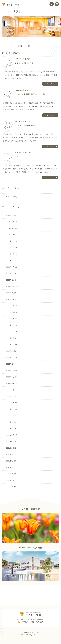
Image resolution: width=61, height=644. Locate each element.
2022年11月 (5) (12, 364)
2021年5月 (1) (11, 467)
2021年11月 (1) (11, 428)
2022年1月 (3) (11, 422)
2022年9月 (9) (11, 377)
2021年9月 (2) (11, 441)
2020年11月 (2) (12, 480)
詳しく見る (50, 84)
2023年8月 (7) (11, 306)
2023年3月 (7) (11, 338)
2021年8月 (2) (11, 448)
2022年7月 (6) (11, 390)
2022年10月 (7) (12, 370)
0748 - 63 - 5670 (32, 622)
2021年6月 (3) (11, 461)
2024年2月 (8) (11, 267)
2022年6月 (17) (12, 396)
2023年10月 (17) (12, 293)
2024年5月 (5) (11, 248)
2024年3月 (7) (11, 260)
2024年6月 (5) (11, 241)
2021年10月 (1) (11, 435)
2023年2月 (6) (11, 344)
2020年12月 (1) (12, 474)
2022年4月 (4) (11, 409)
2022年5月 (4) (11, 403)
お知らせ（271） (12, 197)
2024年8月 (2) (11, 228)
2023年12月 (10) (12, 280)
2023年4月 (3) (11, 332)
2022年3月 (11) (12, 416)
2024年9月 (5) (11, 222)
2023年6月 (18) (12, 319)
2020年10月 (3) (12, 487)
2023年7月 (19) (12, 312)
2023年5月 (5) (11, 325)
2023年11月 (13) (12, 286)
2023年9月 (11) (12, 299)
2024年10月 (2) (12, 215)
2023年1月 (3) (11, 351)
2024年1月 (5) (11, 273)
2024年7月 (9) (11, 235)
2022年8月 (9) (11, 383)
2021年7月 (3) (11, 454)
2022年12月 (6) (12, 357)
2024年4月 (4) (11, 254)
